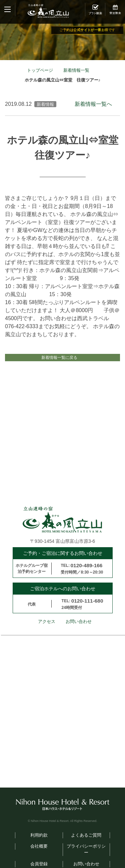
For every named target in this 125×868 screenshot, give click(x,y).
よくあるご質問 (86, 843)
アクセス (47, 629)
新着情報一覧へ (93, 104)
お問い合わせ (79, 629)
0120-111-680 (87, 608)
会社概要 (39, 854)
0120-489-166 (87, 573)
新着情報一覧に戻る (59, 362)
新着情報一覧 (76, 70)
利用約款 (39, 843)
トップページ (40, 70)
